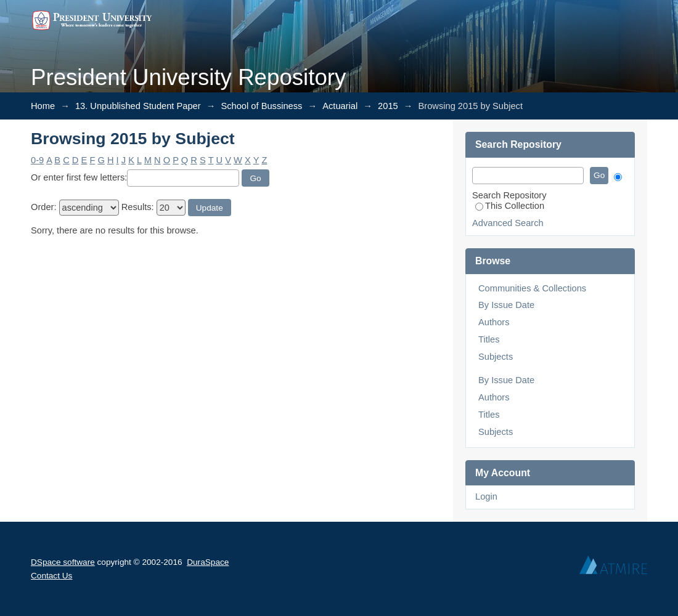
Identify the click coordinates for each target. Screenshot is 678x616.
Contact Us (51, 576)
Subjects (496, 357)
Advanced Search (508, 223)
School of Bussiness (261, 106)
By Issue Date (506, 305)
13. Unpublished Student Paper (138, 106)
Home (43, 106)
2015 (388, 106)
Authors (494, 322)
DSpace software (63, 562)
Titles (489, 339)
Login (486, 496)
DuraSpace (208, 562)
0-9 (37, 160)
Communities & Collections (532, 288)
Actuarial (340, 106)
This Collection (510, 206)
